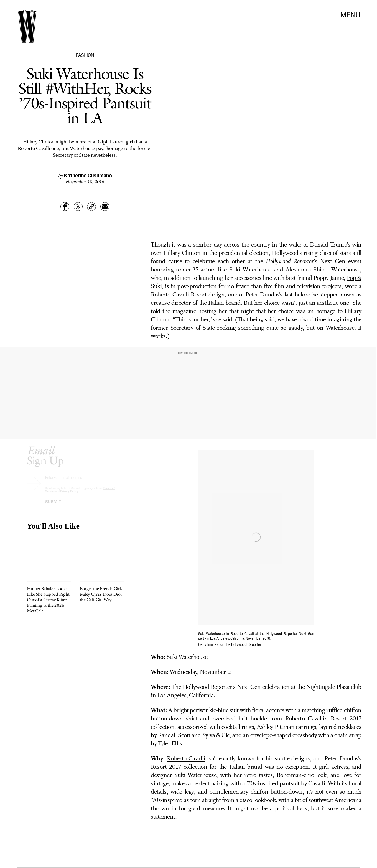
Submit (53, 506)
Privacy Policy (69, 496)
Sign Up (45, 460)
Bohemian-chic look (302, 776)
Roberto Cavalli (186, 759)
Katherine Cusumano (88, 175)
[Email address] (85, 484)
